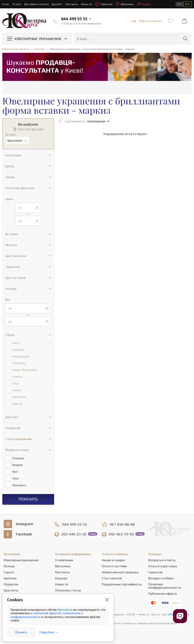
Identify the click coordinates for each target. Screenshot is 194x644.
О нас (6, 4)
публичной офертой (47, 613)
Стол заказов (112, 578)
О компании (64, 560)
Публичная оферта (163, 594)
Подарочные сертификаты (122, 584)
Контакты (72, 4)
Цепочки (10, 578)
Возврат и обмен (161, 578)
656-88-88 (122, 524)
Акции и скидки (113, 560)
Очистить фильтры (31, 129)
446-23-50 (74, 534)
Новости (86, 4)
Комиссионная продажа (120, 572)
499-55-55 (75, 524)
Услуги (17, 4)
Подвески (11, 584)
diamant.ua (65, 610)
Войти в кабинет (147, 21)
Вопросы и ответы (162, 560)
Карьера (61, 578)
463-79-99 (121, 534)
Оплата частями (114, 566)
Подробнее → (49, 632)
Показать (28, 499)
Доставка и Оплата (36, 4)
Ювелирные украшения (21, 560)
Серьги (9, 572)
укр (179, 4)
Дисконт (57, 4)
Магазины (125, 4)
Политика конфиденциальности (165, 586)
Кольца (9, 566)
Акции (143, 4)
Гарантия (155, 572)
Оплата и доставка (163, 566)
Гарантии (104, 4)
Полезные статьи (68, 590)
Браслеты (11, 590)
